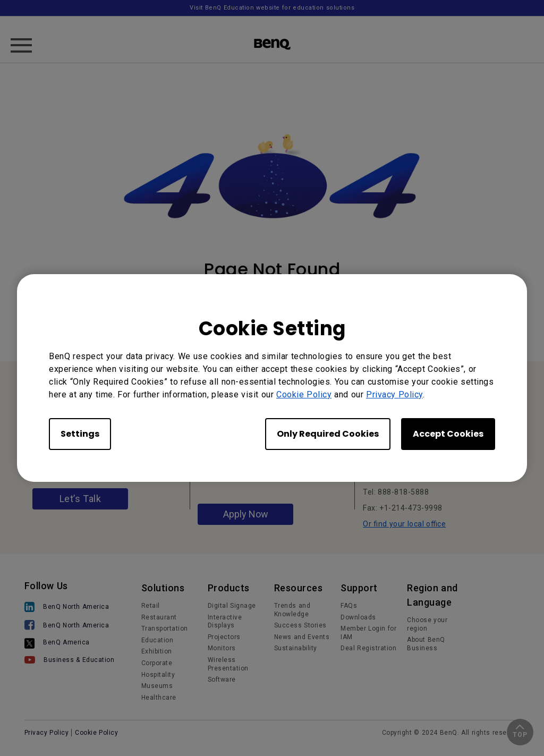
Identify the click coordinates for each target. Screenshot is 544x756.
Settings (80, 434)
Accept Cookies (448, 434)
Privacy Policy (394, 394)
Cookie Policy (304, 394)
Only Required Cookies (328, 434)
